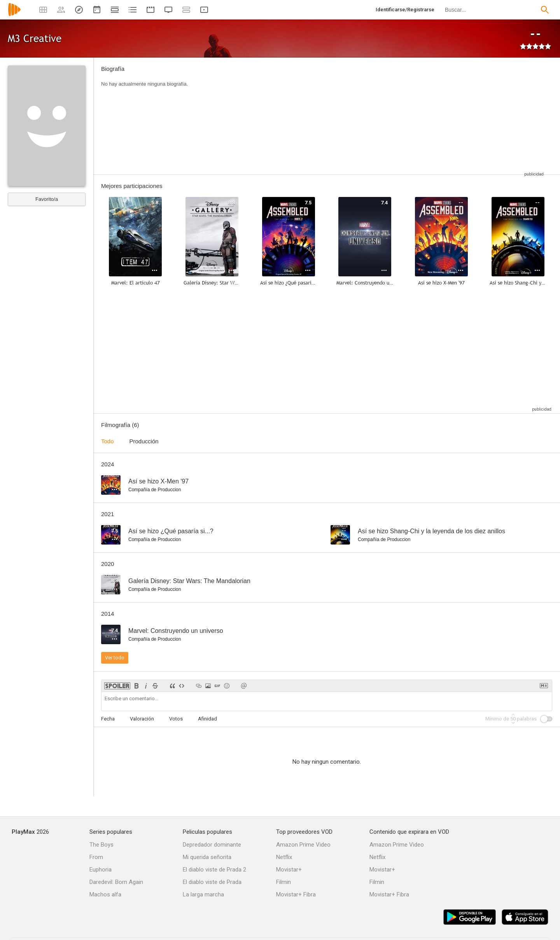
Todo (108, 441)
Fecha (108, 719)
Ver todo (115, 658)
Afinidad (207, 719)
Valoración (142, 719)
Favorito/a (47, 199)
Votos (176, 719)
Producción (144, 441)
